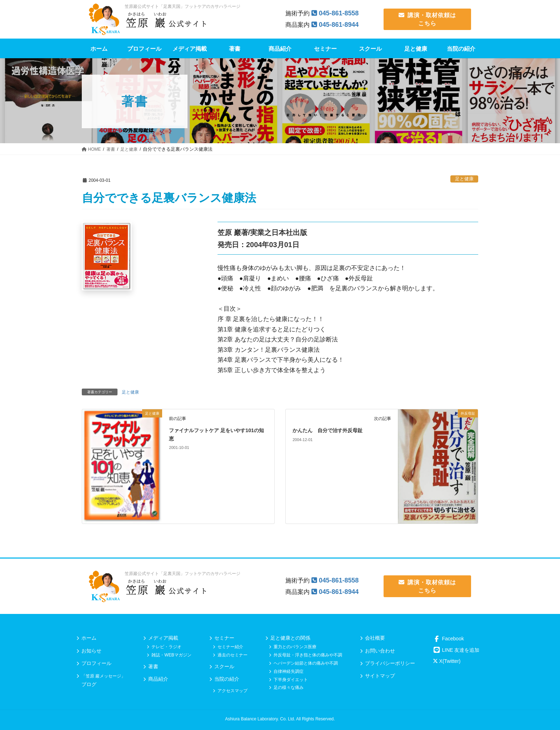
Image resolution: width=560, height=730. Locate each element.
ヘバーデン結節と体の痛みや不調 (306, 663)
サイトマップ (380, 676)
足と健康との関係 (290, 638)
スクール (224, 666)
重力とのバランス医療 (295, 647)
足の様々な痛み (289, 687)
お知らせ (91, 651)
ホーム (89, 638)
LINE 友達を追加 (456, 650)
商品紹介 (158, 679)
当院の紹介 (227, 679)
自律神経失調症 (289, 671)
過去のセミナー (232, 655)
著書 (153, 666)
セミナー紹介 (230, 647)
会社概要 (375, 638)
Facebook (448, 639)
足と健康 (464, 179)
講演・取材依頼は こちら (427, 19)
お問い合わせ (380, 651)
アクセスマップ (232, 691)
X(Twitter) (447, 661)
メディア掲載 (163, 638)
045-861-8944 (340, 24)
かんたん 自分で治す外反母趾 (332, 430)
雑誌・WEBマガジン (171, 655)
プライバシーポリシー (390, 663)
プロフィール (96, 663)
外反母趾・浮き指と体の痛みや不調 (308, 655)
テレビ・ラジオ (166, 647)
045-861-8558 (340, 13)
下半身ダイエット (291, 680)
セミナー (224, 638)
